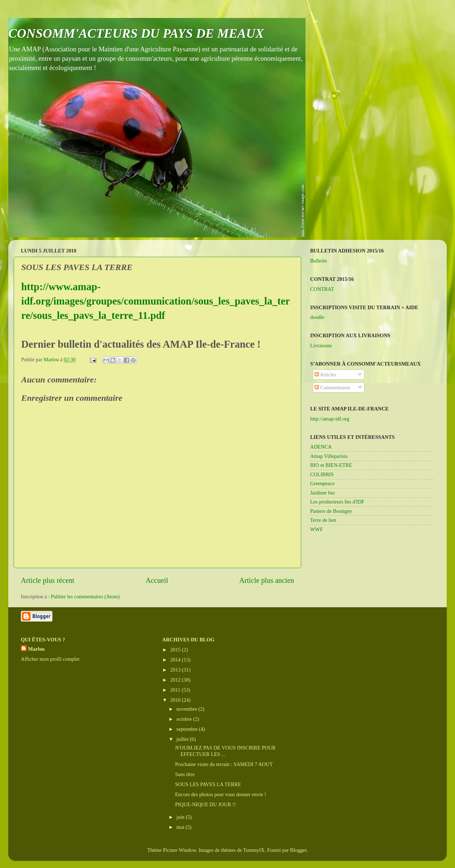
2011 (176, 690)
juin (181, 817)
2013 (176, 670)
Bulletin (318, 261)
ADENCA (321, 447)
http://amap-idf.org (330, 419)
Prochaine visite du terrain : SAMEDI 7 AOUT (224, 764)
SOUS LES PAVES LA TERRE (208, 784)
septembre (188, 729)
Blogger (298, 850)
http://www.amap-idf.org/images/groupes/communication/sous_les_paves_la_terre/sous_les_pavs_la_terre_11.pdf (156, 301)
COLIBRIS (322, 474)
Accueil (157, 580)
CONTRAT (322, 289)
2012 (176, 680)
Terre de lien (323, 520)
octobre (185, 719)
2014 (176, 660)
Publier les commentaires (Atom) (85, 597)
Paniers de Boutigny (331, 511)
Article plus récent (48, 580)
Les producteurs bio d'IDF (337, 502)
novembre (187, 709)
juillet (183, 739)
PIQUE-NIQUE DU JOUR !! (205, 804)
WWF (316, 529)
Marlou (36, 649)
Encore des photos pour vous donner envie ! (220, 794)
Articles (325, 375)
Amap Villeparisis (329, 456)
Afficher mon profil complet (50, 659)
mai (181, 827)
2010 (176, 700)
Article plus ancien (267, 580)
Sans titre (185, 774)
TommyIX (254, 850)
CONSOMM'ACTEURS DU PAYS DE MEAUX (136, 33)
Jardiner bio (322, 493)
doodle (317, 317)
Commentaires (332, 387)
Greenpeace (322, 483)
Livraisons (321, 345)
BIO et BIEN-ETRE (331, 465)
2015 (176, 650)
